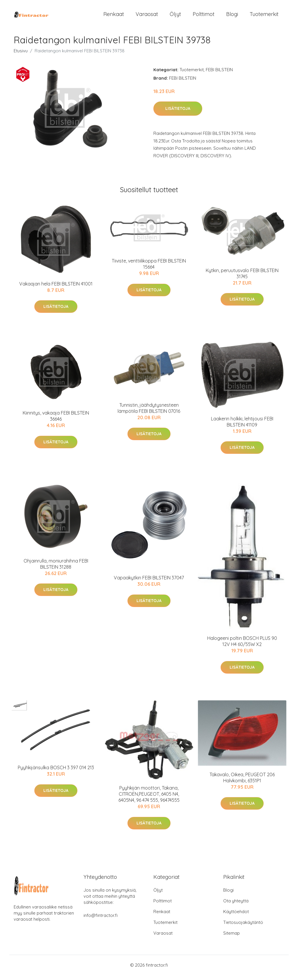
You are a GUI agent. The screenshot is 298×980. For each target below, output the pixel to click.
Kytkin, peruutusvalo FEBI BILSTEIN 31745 (242, 278)
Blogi (232, 17)
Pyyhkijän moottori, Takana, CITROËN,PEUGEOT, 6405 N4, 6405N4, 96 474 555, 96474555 (149, 799)
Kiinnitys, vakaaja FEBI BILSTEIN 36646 (56, 421)
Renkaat (114, 17)
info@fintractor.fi (101, 920)
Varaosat (147, 17)
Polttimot (204, 17)
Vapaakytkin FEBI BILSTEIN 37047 (149, 583)
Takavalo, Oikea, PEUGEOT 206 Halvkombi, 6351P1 (242, 782)
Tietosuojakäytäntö (243, 927)
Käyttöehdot (236, 916)
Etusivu (21, 56)
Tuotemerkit (264, 17)
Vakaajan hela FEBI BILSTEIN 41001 (56, 289)
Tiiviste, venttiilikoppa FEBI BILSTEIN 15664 (149, 269)
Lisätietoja (178, 114)
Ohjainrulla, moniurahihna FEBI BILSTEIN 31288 (56, 569)
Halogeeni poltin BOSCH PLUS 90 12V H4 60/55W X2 (242, 646)
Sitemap (232, 938)
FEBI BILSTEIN (219, 75)
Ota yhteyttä (236, 906)
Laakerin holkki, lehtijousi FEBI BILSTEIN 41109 (242, 427)
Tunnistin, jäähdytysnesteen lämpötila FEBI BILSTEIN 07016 (149, 413)
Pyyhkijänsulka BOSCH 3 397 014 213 (56, 773)
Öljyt (175, 17)
